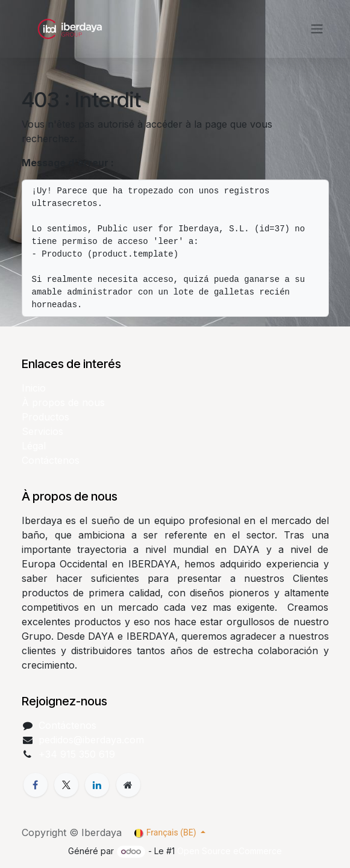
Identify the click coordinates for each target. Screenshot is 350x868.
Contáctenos (51, 460)
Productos (45, 417)
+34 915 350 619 (77, 754)
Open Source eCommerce (230, 851)
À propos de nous (63, 402)
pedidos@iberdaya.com (91, 740)
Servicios (42, 431)
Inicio (34, 388)
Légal (34, 446)
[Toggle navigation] (317, 29)
